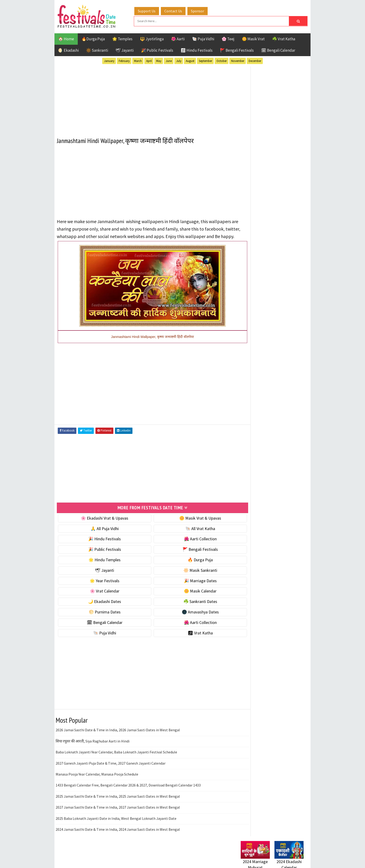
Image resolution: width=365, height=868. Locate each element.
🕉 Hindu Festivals (197, 50)
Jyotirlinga (251, 486)
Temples (262, 510)
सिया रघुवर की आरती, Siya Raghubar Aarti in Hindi (93, 747)
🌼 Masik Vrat (253, 38)
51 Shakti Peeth (254, 461)
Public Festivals (255, 494)
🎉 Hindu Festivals (100, 545)
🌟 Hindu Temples (100, 565)
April (149, 60)
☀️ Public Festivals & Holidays (266, 320)
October (222, 60)
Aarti (279, 461)
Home (244, 607)
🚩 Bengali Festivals (237, 50)
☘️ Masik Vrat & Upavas (261, 290)
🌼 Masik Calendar (188, 597)
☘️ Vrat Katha (284, 38)
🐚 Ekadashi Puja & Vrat (261, 281)
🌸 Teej (228, 38)
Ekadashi (286, 470)
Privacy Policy (250, 638)
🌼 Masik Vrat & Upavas (188, 524)
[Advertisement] (144, 98)
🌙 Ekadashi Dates (100, 607)
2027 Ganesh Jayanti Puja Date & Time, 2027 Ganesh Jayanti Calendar (111, 769)
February (124, 60)
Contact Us (178, 10)
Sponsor (202, 10)
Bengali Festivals (256, 470)
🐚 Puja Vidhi (203, 38)
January (109, 60)
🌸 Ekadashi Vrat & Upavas (100, 524)
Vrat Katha (285, 510)
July (179, 60)
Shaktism (273, 502)
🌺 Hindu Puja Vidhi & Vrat (263, 310)
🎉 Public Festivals (157, 50)
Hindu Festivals (255, 478)
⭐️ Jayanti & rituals (257, 300)
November (238, 60)
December (255, 60)
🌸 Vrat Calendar (100, 597)
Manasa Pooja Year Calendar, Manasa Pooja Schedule (97, 780)
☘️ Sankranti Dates (188, 607)
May (159, 60)
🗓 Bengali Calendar (278, 50)
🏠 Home (66, 38)
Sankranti (250, 502)
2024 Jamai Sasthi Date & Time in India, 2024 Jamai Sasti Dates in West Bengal (118, 835)
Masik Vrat (277, 486)
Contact (245, 623)
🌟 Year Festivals (100, 586)
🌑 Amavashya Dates (188, 618)
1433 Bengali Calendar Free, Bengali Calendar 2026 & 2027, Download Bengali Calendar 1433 (128, 791)
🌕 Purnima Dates (100, 618)
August (190, 60)
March (138, 60)
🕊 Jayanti (125, 50)
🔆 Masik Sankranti (188, 576)
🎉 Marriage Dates (188, 586)
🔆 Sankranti (97, 50)
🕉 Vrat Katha (188, 638)
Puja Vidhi (285, 494)
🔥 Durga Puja (188, 565)
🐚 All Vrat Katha (188, 534)
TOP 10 (293, 502)
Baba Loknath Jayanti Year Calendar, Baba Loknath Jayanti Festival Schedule (116, 758)
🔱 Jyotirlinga (152, 38)
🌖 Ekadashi (68, 50)
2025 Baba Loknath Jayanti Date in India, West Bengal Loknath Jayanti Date (116, 824)
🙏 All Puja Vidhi (100, 534)
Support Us (151, 10)
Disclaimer (247, 631)
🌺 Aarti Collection (188, 545)
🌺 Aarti (178, 38)
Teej (245, 510)
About (244, 615)
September (205, 60)
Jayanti (281, 478)
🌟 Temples (122, 38)
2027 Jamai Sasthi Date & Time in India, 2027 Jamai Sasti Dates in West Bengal (118, 813)
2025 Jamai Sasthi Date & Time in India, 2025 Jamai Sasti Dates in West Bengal (118, 802)
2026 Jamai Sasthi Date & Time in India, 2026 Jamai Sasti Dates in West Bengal (118, 736)
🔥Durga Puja (93, 38)
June (169, 60)
